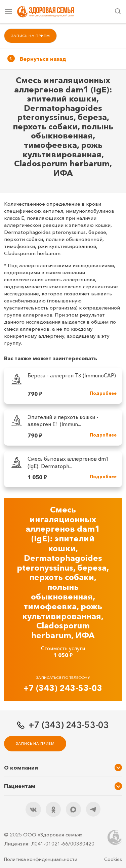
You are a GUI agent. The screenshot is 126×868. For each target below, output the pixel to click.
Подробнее (103, 393)
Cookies (113, 859)
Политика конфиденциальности (41, 859)
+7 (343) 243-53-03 (63, 688)
